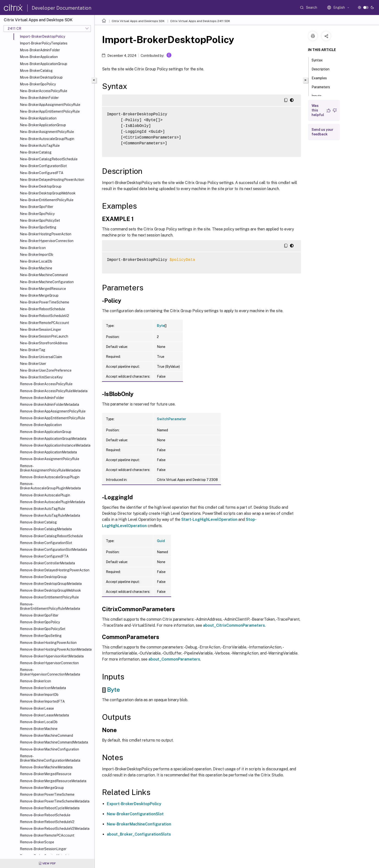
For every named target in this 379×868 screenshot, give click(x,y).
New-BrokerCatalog (36, 152)
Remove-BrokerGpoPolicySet (43, 629)
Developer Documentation (62, 8)
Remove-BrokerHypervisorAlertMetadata (52, 656)
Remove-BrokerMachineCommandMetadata (54, 742)
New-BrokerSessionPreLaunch (44, 336)
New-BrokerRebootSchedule (42, 309)
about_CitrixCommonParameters (234, 625)
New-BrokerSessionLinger (40, 330)
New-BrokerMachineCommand (44, 275)
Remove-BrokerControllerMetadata (47, 563)
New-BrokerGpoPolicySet (40, 221)
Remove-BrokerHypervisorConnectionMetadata (50, 672)
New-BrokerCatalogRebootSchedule (49, 159)
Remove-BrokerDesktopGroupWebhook (50, 590)
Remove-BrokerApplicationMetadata (48, 452)
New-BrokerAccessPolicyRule (44, 91)
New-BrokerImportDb (36, 255)
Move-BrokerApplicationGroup (44, 64)
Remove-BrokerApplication (41, 425)
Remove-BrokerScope (37, 842)
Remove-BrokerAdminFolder (42, 398)
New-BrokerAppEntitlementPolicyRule (50, 111)
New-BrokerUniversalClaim (41, 357)
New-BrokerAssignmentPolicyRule (47, 132)
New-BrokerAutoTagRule (40, 146)
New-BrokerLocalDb (36, 261)
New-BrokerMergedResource (43, 289)
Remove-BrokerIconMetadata (43, 688)
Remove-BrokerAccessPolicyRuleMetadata (54, 391)
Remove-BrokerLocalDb (39, 722)
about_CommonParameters (174, 659)
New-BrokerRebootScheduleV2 (44, 316)
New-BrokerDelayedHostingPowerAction (52, 180)
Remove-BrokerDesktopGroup (43, 577)
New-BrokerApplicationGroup (43, 125)
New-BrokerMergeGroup (39, 295)
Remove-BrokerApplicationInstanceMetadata (55, 445)
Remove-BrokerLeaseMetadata (44, 715)
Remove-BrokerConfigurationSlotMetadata (53, 550)
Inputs (319, 96)
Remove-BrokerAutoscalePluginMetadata (52, 502)
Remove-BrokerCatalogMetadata (46, 529)
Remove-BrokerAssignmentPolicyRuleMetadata (50, 468)
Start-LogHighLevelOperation (209, 519)
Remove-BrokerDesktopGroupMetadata (51, 584)
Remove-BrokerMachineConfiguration (49, 749)
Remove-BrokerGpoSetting (41, 636)
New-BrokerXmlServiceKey (41, 377)
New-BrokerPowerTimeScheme (44, 302)
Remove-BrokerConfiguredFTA (44, 556)
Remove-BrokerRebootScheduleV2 (47, 822)
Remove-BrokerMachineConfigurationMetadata (50, 758)
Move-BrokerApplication (39, 57)
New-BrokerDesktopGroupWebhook (48, 193)
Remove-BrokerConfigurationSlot (46, 543)
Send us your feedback (322, 132)
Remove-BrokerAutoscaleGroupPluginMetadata (50, 486)
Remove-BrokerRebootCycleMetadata (50, 808)
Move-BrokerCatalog (36, 71)
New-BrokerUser (33, 364)
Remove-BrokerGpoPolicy (40, 622)
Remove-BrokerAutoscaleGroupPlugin (50, 477)
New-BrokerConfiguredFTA (42, 173)
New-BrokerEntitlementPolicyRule (47, 200)
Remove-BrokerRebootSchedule (45, 815)
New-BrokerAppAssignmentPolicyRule (50, 105)
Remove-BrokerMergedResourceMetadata (53, 781)
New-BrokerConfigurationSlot (43, 166)
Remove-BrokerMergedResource (46, 774)
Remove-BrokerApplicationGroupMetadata (53, 439)
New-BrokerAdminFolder (39, 98)
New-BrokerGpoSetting (38, 227)
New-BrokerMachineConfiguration (47, 282)
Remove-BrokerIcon (35, 681)
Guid (161, 541)
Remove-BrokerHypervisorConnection (49, 663)
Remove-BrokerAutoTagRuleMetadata (50, 515)
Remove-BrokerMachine (39, 729)
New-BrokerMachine (36, 268)
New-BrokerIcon (33, 248)
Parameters (323, 87)
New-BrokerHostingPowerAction (46, 234)
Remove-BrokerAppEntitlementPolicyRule (52, 418)
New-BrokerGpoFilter (36, 207)
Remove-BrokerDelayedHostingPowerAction (55, 570)
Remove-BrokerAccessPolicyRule (46, 384)
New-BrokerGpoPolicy (37, 214)
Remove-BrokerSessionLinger (43, 849)
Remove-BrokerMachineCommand (46, 736)
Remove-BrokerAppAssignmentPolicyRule (53, 411)
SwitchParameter (171, 419)
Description (323, 69)
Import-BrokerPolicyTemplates (44, 43)
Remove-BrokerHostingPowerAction (48, 643)
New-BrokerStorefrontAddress (44, 343)
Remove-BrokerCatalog (38, 522)
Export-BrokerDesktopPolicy (134, 804)
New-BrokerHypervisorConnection (47, 241)
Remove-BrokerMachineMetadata (46, 767)
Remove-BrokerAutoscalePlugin (45, 495)
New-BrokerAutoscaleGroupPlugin (47, 139)
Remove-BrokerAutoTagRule (42, 509)
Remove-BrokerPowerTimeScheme (47, 794)
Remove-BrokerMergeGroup (42, 788)
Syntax (320, 60)
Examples (322, 78)
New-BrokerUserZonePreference (46, 370)
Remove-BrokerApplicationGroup (46, 432)
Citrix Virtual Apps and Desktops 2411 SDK (200, 21)
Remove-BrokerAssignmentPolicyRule (50, 459)
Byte (161, 326)
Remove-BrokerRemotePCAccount (47, 835)
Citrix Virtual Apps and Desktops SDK (138, 21)
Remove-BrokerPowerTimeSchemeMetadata (55, 801)
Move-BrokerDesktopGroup (41, 77)
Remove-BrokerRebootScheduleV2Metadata (55, 829)
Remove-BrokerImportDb (39, 695)
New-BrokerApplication (38, 118)
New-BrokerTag (33, 350)
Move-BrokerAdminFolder (40, 50)
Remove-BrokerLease (37, 708)
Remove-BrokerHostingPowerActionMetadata (56, 649)
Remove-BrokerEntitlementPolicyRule (49, 597)
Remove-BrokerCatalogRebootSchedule (51, 536)
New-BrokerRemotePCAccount (44, 323)
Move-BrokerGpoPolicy (38, 84)
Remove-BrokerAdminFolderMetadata (49, 405)
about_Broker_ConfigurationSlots (139, 834)
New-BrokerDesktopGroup (41, 186)
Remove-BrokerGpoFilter (39, 615)
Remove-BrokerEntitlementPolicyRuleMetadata (50, 606)
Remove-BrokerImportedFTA (42, 701)
